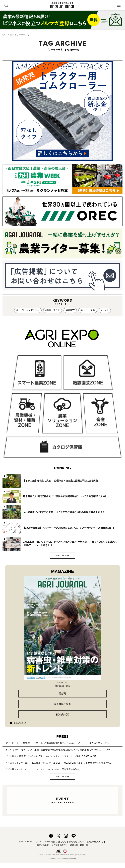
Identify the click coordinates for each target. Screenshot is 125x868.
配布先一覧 (62, 714)
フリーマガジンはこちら (55, 842)
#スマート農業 (88, 310)
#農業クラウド (53, 310)
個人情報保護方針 (59, 845)
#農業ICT (70, 310)
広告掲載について (95, 842)
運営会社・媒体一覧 (79, 845)
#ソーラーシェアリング (28, 310)
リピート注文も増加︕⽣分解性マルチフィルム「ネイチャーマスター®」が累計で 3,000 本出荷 (50, 756)
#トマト (105, 310)
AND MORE (62, 556)
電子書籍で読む (62, 704)
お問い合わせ (43, 845)
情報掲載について (77, 842)
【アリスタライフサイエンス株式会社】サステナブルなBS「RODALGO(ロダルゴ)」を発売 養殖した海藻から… (58, 763)
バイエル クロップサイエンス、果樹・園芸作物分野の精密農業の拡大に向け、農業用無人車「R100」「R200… (58, 750)
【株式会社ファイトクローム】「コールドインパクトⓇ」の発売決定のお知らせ (42, 769)
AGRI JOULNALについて (30, 842)
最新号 (62, 694)
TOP (4, 35)
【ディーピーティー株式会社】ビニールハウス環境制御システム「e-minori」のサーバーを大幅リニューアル (56, 743)
